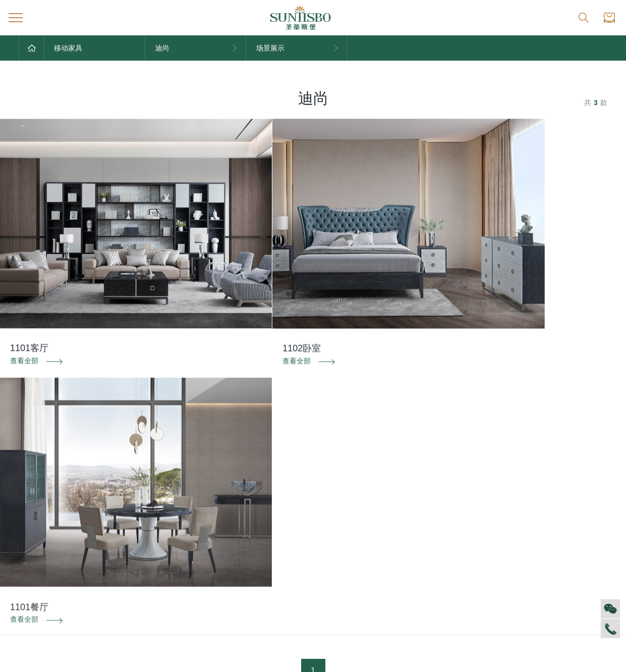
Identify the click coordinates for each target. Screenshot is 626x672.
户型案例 (469, 542)
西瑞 (287, 527)
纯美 (287, 617)
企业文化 (33, 527)
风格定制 (469, 512)
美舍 (287, 587)
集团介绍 (33, 512)
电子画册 (208, 557)
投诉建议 (515, 437)
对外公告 (120, 512)
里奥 (287, 557)
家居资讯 (120, 527)
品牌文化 (208, 512)
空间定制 (469, 527)
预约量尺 (469, 572)
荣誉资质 (208, 527)
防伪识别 (111, 437)
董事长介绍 (36, 587)
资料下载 (313, 437)
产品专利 (208, 542)
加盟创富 (557, 527)
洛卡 (287, 572)
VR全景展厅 (38, 572)
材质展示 (469, 557)
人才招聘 (33, 542)
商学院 (29, 557)
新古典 (291, 602)
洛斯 (287, 542)
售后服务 (382, 512)
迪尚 (287, 512)
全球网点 (557, 512)
